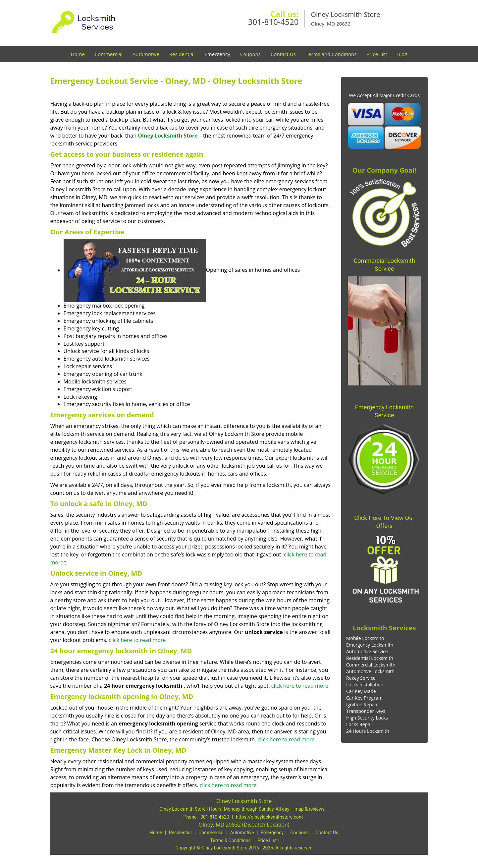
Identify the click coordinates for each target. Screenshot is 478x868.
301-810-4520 (273, 22)
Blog (402, 54)
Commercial (109, 54)
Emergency (217, 54)
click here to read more (137, 640)
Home (78, 54)
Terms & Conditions (231, 840)
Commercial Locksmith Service (384, 265)
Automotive (146, 54)
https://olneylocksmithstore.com (269, 817)
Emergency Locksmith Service (384, 411)
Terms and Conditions (331, 54)
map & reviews (310, 809)
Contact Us (283, 54)
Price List (377, 54)
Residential (182, 54)
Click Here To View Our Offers (384, 522)
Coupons (250, 54)
